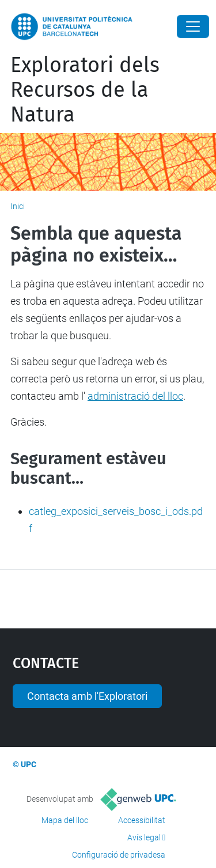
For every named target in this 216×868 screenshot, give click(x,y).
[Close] (193, 26)
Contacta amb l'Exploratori (87, 696)
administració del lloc (135, 396)
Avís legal (144, 837)
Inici (18, 206)
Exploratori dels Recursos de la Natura (85, 90)
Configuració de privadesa (119, 855)
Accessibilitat (142, 820)
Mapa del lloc (65, 820)
